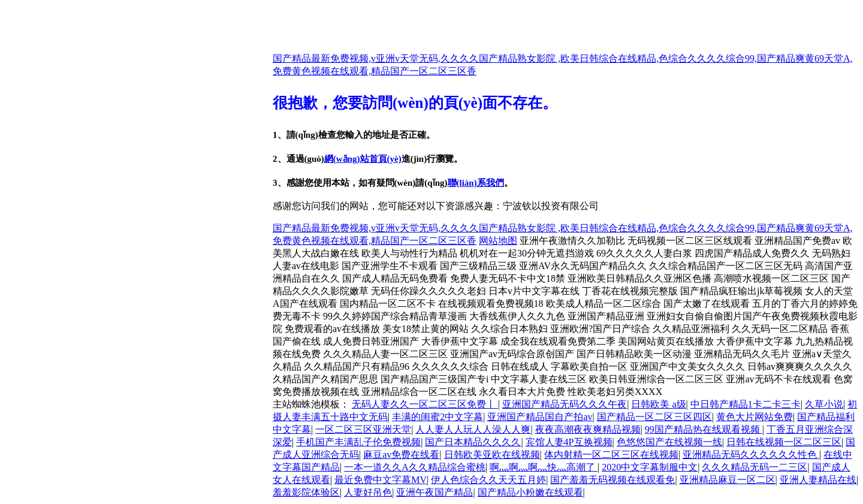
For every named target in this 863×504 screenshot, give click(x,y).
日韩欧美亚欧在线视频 (492, 455)
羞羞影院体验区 (306, 492)
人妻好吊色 (368, 492)
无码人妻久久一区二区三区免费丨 (425, 404)
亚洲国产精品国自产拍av (540, 417)
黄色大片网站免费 (755, 417)
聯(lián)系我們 (476, 183)
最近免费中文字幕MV (381, 480)
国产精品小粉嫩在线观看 (530, 492)
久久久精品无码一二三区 (755, 467)
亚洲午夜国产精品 (434, 492)
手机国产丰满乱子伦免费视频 (358, 442)
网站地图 (498, 241)
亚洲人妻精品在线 (818, 480)
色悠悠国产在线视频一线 (669, 442)
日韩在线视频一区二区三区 (784, 442)
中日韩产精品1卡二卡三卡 (746, 404)
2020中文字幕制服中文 (650, 467)
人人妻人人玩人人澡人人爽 (473, 429)
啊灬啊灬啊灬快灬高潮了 (544, 467)
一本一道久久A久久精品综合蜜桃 (415, 467)
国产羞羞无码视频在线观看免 (612, 480)
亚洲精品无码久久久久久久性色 (751, 455)
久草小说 (824, 404)
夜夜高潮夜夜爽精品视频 (588, 429)
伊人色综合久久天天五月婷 (488, 480)
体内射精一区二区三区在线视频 (611, 455)
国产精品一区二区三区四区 (654, 417)
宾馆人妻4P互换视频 (569, 442)
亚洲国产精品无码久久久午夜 (565, 404)
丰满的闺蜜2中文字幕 (437, 417)
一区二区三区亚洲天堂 (363, 429)
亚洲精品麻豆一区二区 (728, 480)
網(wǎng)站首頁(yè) (363, 159)
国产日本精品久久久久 (473, 442)
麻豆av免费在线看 (401, 455)
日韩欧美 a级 (658, 404)
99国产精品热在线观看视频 (704, 429)
